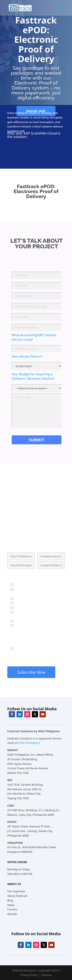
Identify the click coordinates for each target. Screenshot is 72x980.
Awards (12, 914)
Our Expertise (16, 891)
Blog (10, 900)
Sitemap (46, 975)
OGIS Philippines (29, 743)
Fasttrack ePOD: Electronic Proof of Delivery (36, 49)
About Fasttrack (17, 896)
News (11, 905)
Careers (12, 909)
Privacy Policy (29, 975)
